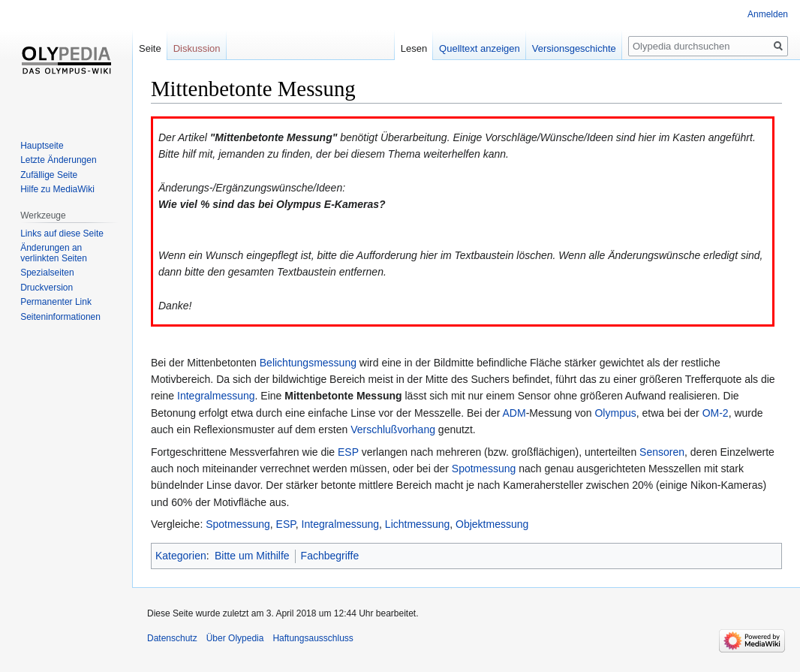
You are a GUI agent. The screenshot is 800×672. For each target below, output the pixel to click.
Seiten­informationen (60, 317)
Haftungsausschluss (313, 638)
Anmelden (768, 14)
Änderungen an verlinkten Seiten (54, 253)
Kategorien (181, 556)
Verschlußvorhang (393, 429)
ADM (514, 413)
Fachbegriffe (330, 556)
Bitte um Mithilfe (252, 556)
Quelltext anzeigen (480, 48)
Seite (150, 48)
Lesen (414, 48)
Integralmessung (216, 396)
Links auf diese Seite (62, 234)
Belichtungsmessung (308, 363)
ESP (348, 452)
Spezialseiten (47, 273)
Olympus (615, 413)
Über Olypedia (235, 638)
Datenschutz (172, 638)
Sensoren (662, 452)
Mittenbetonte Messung (343, 396)
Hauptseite (42, 146)
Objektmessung (492, 524)
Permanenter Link (56, 302)
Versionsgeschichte (574, 48)
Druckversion (47, 288)
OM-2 (716, 413)
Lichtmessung (417, 524)
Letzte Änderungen (58, 160)
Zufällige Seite (49, 175)
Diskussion (197, 48)
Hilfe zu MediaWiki (57, 189)
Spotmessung (484, 469)
